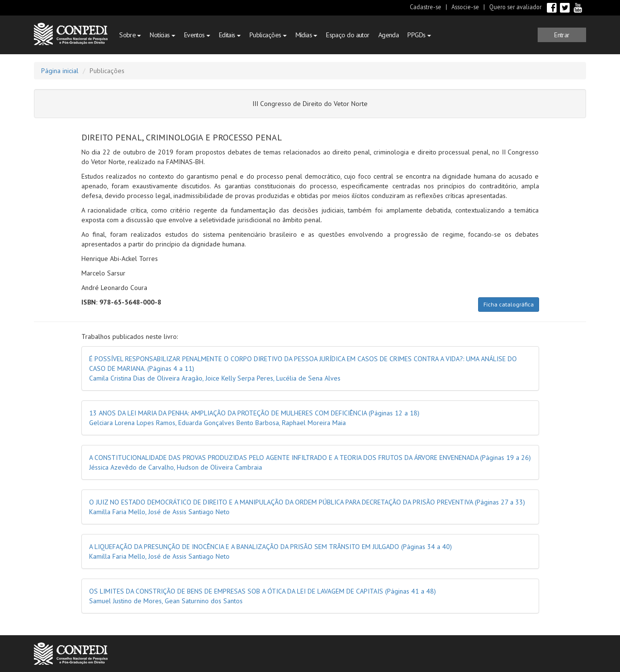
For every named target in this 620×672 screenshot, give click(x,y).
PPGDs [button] (419, 35)
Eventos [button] (197, 35)
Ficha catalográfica (509, 304)
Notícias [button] (162, 35)
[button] (562, 35)
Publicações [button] (268, 35)
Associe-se (465, 7)
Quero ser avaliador (515, 7)
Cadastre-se (426, 7)
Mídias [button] (307, 35)
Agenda (389, 35)
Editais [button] (230, 35)
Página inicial (60, 71)
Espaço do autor (348, 35)
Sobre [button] (130, 35)
